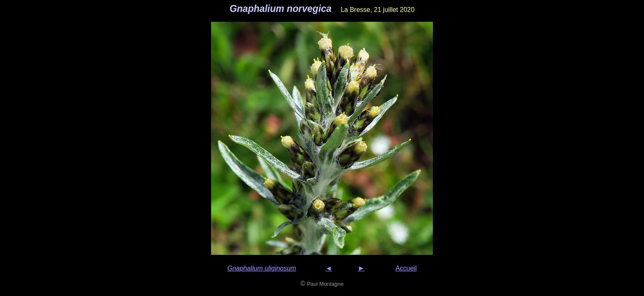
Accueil (406, 268)
